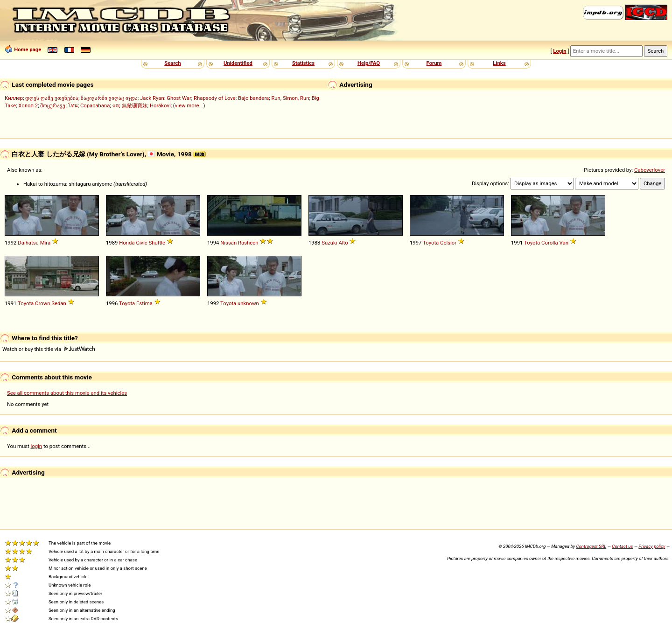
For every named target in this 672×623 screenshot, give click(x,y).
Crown (42, 303)
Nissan (228, 243)
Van (564, 243)
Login (560, 51)
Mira (45, 243)
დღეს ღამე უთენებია (52, 98)
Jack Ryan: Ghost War (166, 98)
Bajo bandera (253, 98)
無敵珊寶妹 (135, 105)
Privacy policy (652, 546)
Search (172, 63)
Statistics (303, 63)
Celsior (448, 243)
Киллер (14, 98)
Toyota (431, 243)
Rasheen (248, 243)
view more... (189, 105)
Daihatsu (28, 243)
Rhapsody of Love (215, 98)
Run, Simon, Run (290, 98)
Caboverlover (650, 170)
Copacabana (95, 105)
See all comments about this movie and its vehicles (67, 393)
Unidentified (238, 63)
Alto (343, 243)
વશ (116, 105)
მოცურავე (53, 105)
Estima (144, 303)
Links (499, 63)
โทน (73, 105)
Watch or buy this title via (49, 349)
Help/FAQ (369, 63)
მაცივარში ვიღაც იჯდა (109, 98)
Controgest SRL (591, 546)
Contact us (622, 546)
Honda (127, 243)
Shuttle (157, 243)
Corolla (550, 243)
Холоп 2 (28, 105)
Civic (141, 243)
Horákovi (160, 105)
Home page (28, 49)
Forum (434, 63)
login (37, 446)
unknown (248, 303)
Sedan (59, 303)
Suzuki (329, 243)
